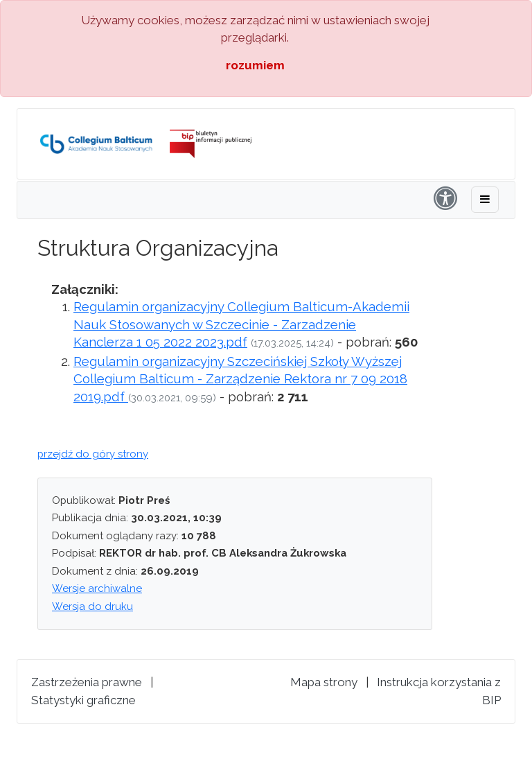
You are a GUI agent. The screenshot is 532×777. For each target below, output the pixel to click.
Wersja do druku (92, 606)
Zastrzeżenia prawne (87, 682)
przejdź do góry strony (93, 454)
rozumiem (255, 65)
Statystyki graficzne (83, 700)
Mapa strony (324, 682)
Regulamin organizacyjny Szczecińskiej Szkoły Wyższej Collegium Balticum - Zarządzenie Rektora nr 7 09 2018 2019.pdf (240, 379)
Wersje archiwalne (97, 588)
